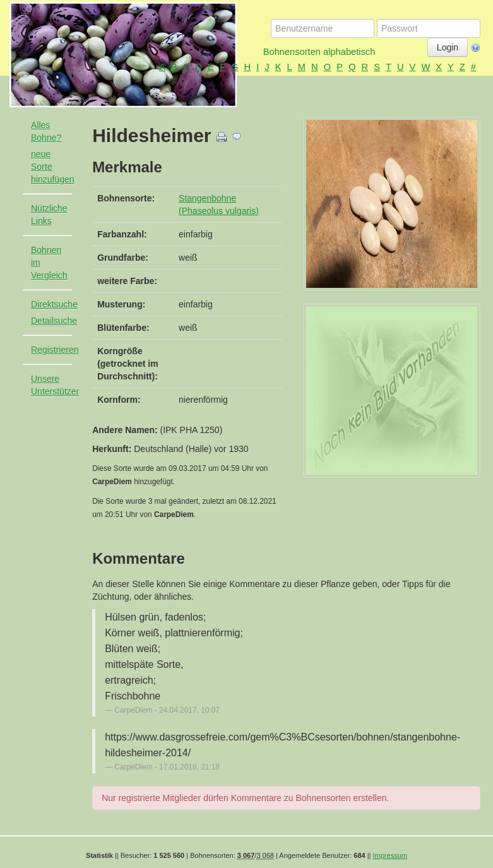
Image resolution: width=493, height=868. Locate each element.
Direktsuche (54, 304)
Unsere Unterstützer (55, 385)
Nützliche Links (49, 215)
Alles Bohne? (46, 131)
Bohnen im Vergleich (49, 263)
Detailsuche (54, 321)
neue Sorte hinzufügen (53, 167)
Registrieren (55, 350)
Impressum (390, 855)
